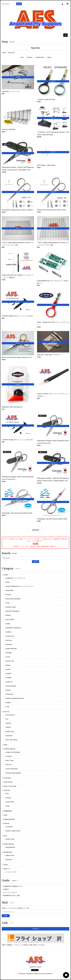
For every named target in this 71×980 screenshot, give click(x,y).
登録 (6, 916)
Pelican (8, 690)
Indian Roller (10, 590)
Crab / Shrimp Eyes (12, 769)
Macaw (8, 665)
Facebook (35, 929)
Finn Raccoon (10, 715)
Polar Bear (9, 736)
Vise (22, 57)
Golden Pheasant (11, 649)
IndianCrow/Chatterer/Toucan (15, 698)
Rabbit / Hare (10, 732)
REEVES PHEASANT (13, 611)
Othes (49, 57)
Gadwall (9, 673)
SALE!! (6, 865)
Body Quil (9, 860)
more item (35, 530)
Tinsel (5, 815)
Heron (8, 582)
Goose (8, 657)
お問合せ (6, 889)
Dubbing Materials (9, 819)
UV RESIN (9, 827)
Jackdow (9, 632)
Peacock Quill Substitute (13, 773)
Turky (8, 603)
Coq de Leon (10, 661)
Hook (5, 836)
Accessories (7, 778)
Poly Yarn (9, 765)
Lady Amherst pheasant (13, 599)
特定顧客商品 (8, 811)
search (19, 4)
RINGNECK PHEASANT (14, 628)
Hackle (8, 624)
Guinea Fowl (10, 636)
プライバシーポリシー (10, 892)
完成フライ (7, 869)
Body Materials (11, 847)
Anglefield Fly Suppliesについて (13, 886)
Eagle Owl (9, 682)
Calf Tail (8, 723)
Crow (8, 707)
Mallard (8, 615)
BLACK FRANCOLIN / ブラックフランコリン (20, 586)
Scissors (30, 57)
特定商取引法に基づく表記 (12, 895)
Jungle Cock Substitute (13, 752)
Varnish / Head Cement (13, 831)
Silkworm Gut (10, 855)
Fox (7, 719)
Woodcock (9, 644)
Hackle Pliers (40, 57)
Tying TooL (7, 790)
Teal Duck (9, 640)
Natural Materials (9, 844)
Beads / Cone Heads (10, 786)
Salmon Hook (10, 839)
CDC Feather (10, 620)
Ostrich (8, 669)
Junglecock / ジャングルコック (16, 578)
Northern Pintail (11, 607)
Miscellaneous (8, 852)
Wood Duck (10, 694)
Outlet (5, 745)
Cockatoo (9, 678)
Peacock (9, 595)
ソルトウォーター (12, 872)
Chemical (6, 823)
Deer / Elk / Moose (12, 740)
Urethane (9, 756)
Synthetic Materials (9, 749)
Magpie (8, 703)
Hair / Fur (6, 712)
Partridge (9, 653)
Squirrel (8, 727)
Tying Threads (8, 782)
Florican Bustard (11, 686)
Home (4, 53)
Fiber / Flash (10, 760)
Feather (6, 575)
